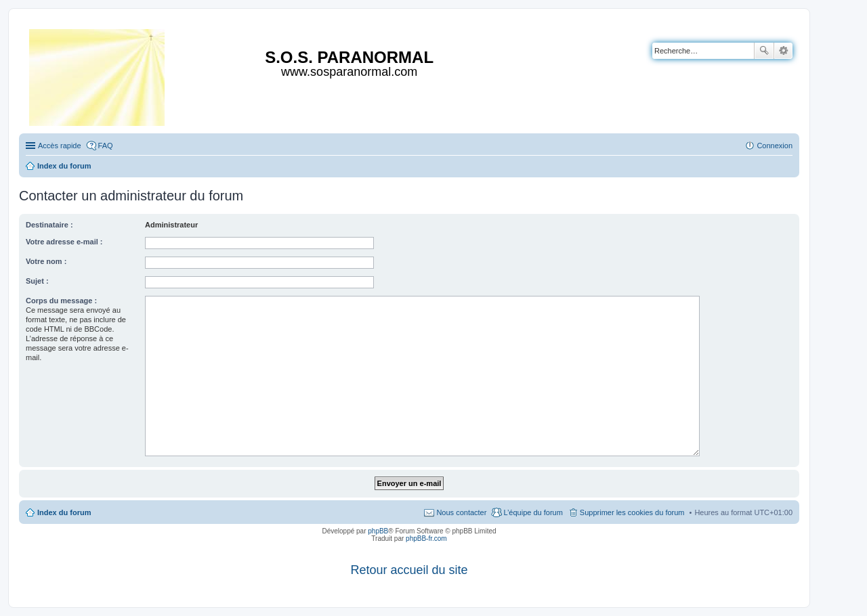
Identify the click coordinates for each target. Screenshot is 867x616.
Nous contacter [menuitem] (461, 512)
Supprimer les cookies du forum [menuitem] (632, 512)
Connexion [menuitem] (775, 146)
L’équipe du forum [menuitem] (533, 512)
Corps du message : (61, 301)
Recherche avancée (783, 51)
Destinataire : (49, 225)
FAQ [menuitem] (106, 146)
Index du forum (64, 512)
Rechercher (764, 51)
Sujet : (37, 281)
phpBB (378, 531)
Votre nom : (46, 261)
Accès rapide (60, 146)
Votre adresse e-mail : (64, 242)
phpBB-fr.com (426, 538)
